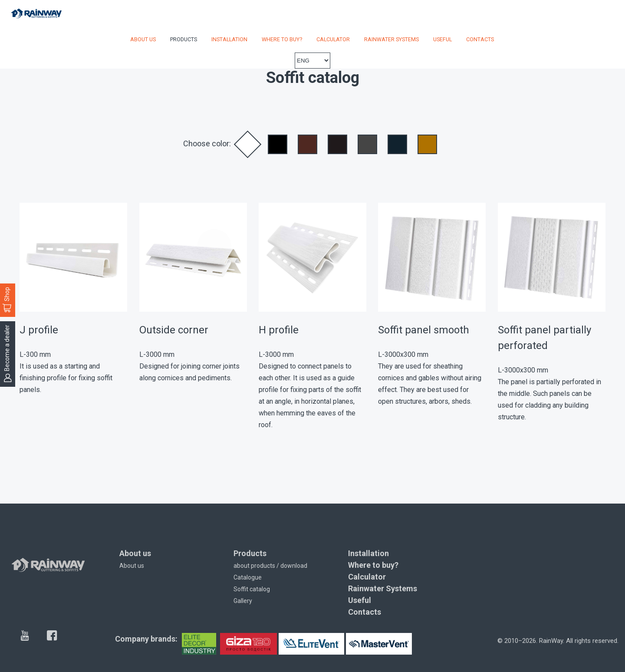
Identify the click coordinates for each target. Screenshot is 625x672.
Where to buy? (282, 39)
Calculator (333, 39)
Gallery (243, 601)
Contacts (480, 39)
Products (184, 39)
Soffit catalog (252, 589)
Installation (229, 39)
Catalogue (248, 577)
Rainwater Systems (391, 39)
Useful (442, 39)
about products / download (270, 566)
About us (143, 39)
